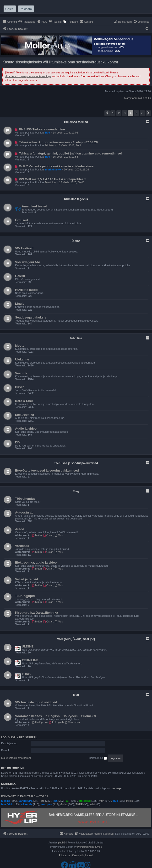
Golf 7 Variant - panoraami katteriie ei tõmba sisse (56, 166)
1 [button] (113, 113)
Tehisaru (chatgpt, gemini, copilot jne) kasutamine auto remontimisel (70, 153)
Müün (37, 535)
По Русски (40, 722)
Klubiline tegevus (76, 199)
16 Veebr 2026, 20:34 (70, 145)
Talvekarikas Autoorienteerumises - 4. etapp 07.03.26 (58, 142)
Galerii (20, 276)
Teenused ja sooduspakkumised (76, 463)
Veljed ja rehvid (27, 579)
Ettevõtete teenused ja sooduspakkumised (47, 470)
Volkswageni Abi (27, 262)
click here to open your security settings (28, 76)
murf (102, 801)
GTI (68, 801)
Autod (20, 529)
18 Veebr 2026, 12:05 (65, 133)
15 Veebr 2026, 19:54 (65, 157)
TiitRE (79, 804)
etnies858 (85, 801)
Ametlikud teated (34, 206)
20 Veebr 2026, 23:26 (76, 169)
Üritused (22, 220)
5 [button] (136, 113)
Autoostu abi (25, 512)
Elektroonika (24, 415)
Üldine (76, 241)
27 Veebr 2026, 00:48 (72, 182)
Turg (76, 491)
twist (92, 804)
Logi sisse (8, 737)
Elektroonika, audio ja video (36, 562)
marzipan (46, 804)
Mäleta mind (98, 758)
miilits (130, 801)
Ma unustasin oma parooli (16, 758)
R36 (48, 133)
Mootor (20, 346)
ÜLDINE (28, 646)
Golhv (64, 804)
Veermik (21, 373)
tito (43, 801)
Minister (50, 145)
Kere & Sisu (24, 401)
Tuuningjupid (25, 596)
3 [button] (125, 113)
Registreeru (28, 737)
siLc (115, 801)
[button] (107, 113)
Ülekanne (22, 359)
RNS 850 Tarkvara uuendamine (42, 129)
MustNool (51, 182)
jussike (6, 801)
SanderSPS (25, 801)
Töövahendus (25, 499)
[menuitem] (27, 22)
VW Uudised (24, 248)
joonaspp (117, 788)
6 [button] (142, 113)
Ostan (48, 535)
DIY (18, 442)
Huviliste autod (26, 290)
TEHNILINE (30, 660)
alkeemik (27, 804)
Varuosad (22, 546)
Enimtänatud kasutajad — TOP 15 (24, 796)
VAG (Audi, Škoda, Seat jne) (76, 639)
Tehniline (76, 338)
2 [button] (119, 113)
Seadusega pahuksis (31, 317)
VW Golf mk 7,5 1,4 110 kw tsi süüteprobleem (53, 179)
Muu (59, 535)
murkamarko (53, 169)
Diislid (20, 387)
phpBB (62, 843)
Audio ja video (26, 429)
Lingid (20, 304)
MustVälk (7, 804)
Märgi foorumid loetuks (138, 98)
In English (56, 722)
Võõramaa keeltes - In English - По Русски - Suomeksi (56, 716)
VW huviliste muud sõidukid (36, 702)
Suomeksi (73, 722)
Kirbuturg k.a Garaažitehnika (37, 613)
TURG (26, 674)
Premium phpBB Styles (90, 847)
